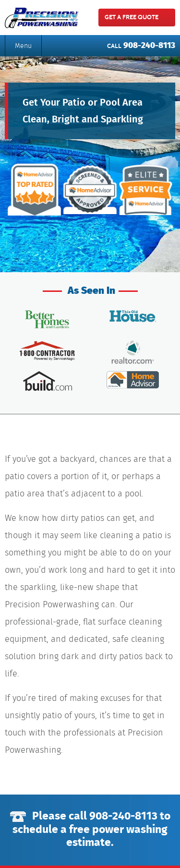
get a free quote (132, 17)
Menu (23, 46)
